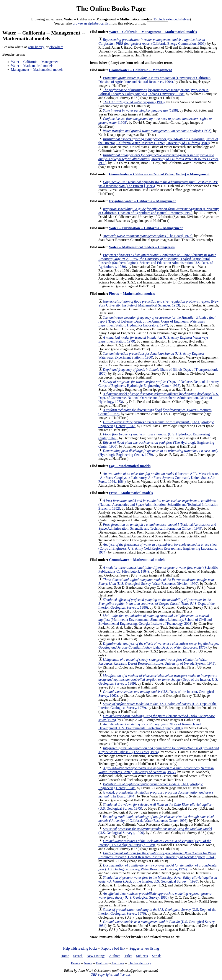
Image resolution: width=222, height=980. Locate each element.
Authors (115, 956)
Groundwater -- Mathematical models (137, 560)
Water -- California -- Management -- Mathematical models (153, 32)
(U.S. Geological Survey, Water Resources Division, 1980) (156, 582)
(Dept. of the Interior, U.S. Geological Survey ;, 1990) (158, 879)
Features (102, 963)
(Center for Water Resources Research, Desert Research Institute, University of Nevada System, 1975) (157, 661)
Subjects (142, 956)
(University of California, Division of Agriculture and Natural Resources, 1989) (159, 211)
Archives (118, 963)
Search (78, 956)
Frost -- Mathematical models (131, 493)
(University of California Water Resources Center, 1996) (156, 819)
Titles (128, 956)
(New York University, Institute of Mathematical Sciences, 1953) (159, 303)
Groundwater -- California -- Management (140, 70)
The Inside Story (140, 963)
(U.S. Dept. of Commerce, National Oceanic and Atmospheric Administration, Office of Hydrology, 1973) (159, 398)
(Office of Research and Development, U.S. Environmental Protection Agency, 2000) (150, 726)
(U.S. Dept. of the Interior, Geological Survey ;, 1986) (157, 604)
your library (36, 47)
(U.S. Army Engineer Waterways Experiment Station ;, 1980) (151, 355)
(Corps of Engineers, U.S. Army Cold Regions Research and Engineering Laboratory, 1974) (158, 548)
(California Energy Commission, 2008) (152, 42)
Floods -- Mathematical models (132, 294)
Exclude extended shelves (172, 19)
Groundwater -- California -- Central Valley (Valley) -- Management (159, 174)
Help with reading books (80, 948)
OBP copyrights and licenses (110, 974)
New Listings (96, 956)
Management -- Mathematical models (37, 70)
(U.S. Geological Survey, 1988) (155, 895)
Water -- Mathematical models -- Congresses (142, 247)
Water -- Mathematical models (32, 66)
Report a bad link (113, 948)
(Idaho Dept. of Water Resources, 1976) (159, 645)
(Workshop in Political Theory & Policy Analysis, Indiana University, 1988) (153, 92)
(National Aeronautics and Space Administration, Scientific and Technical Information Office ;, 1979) (157, 526)
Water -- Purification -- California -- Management (146, 228)
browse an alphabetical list (91, 23)
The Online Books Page (111, 8)
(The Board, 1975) (148, 236)
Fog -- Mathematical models (130, 466)
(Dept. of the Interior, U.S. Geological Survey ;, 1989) (158, 679)
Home (65, 956)
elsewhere (56, 47)
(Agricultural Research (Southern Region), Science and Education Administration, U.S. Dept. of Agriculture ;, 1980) (157, 261)
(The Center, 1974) (159, 750)
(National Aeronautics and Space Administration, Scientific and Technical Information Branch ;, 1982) (158, 505)
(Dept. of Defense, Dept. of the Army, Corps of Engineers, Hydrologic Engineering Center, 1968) (159, 384)
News (88, 963)
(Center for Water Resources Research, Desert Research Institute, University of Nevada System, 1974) (157, 855)
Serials (157, 956)
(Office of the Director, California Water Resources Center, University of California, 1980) (158, 141)
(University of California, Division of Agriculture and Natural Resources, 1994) (155, 80)
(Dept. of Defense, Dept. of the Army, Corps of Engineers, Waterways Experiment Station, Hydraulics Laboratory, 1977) (157, 321)
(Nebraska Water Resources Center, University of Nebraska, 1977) (156, 770)
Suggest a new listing (144, 948)
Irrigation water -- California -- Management (142, 201)
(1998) (134, 102)
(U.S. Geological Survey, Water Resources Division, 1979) (158, 867)
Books (75, 963)
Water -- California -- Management (35, 62)
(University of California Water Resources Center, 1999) (159, 159)
